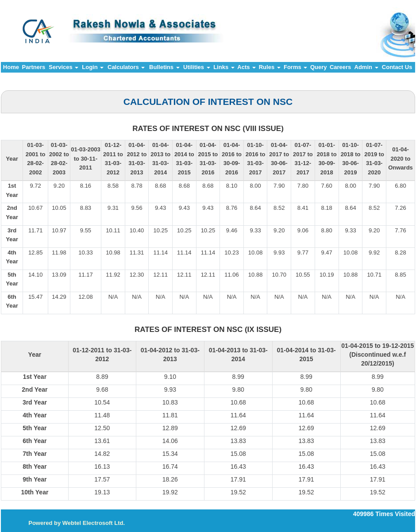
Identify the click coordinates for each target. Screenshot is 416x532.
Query (319, 67)
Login (93, 67)
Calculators (126, 67)
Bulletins (164, 67)
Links (224, 67)
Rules (270, 67)
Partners (34, 67)
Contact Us (397, 67)
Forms (295, 67)
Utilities (197, 67)
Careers (340, 67)
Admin (366, 67)
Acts (247, 67)
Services (64, 67)
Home (11, 67)
